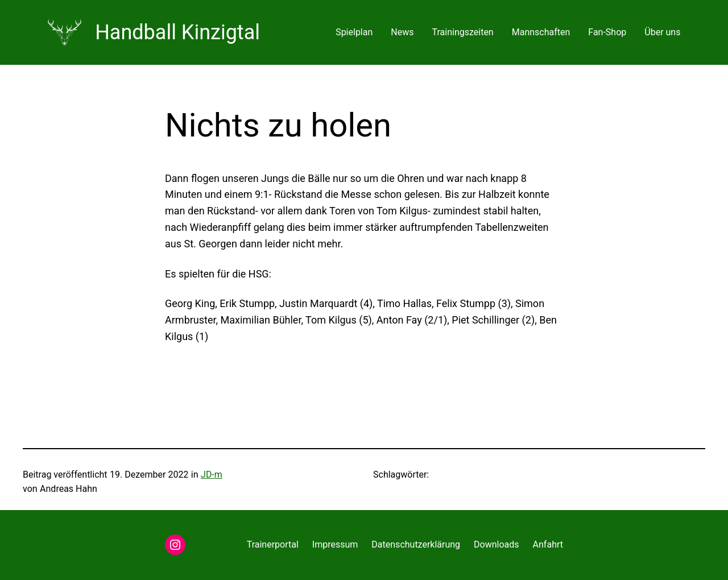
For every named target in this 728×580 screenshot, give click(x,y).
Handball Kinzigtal (177, 32)
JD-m (212, 475)
